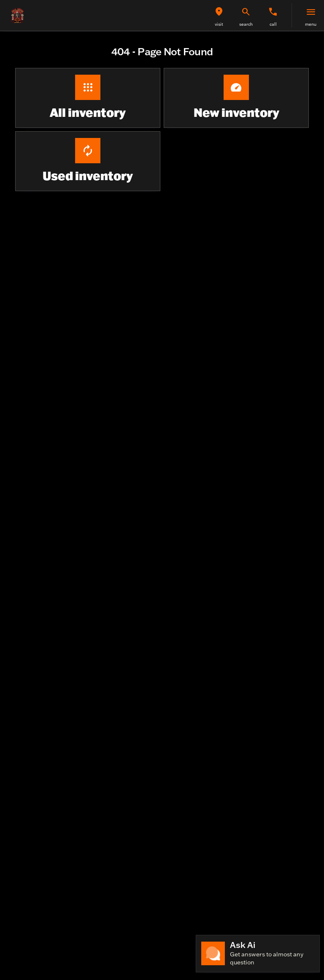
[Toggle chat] (258, 954)
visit (219, 24)
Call (273, 24)
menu (311, 24)
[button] (219, 15)
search (246, 24)
